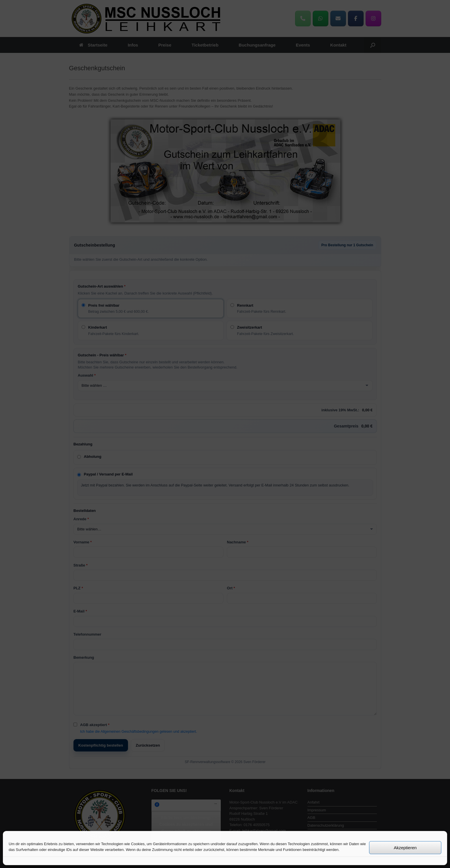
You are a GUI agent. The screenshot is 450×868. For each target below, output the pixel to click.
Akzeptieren (405, 848)
